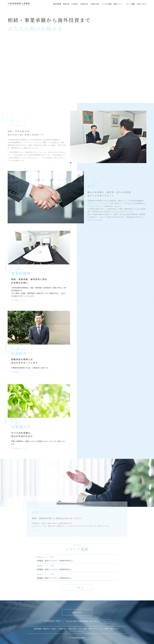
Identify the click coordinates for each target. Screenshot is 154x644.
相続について (118, 4)
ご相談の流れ (95, 4)
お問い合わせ (142, 4)
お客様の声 (84, 4)
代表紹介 (75, 4)
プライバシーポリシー (77, 631)
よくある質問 (107, 4)
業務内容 (66, 4)
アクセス (105, 621)
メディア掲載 (130, 4)
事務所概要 (57, 4)
